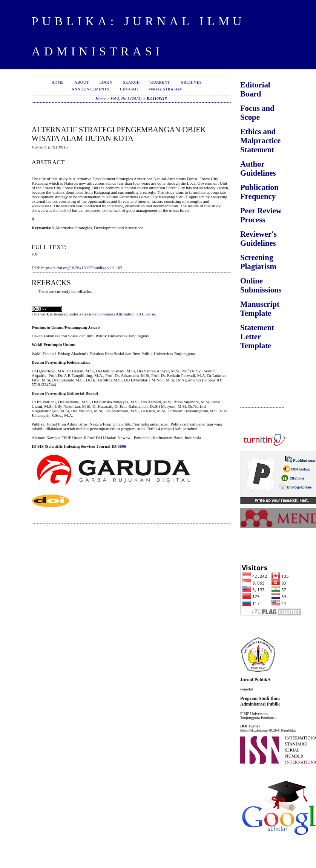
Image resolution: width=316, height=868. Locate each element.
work (44, 314)
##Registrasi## (165, 89)
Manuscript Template (260, 308)
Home (58, 82)
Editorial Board (255, 89)
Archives (191, 82)
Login (106, 82)
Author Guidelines (258, 168)
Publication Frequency (259, 192)
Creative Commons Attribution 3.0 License (119, 314)
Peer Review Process (261, 215)
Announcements (90, 89)
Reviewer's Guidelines (258, 238)
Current (160, 82)
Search (132, 82)
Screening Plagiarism (258, 262)
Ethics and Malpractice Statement (260, 140)
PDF (35, 254)
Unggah (129, 89)
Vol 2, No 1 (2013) (126, 98)
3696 (122, 446)
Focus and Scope (257, 113)
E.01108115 (157, 98)
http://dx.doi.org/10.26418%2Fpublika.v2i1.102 (82, 268)
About (81, 82)
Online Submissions (261, 285)
